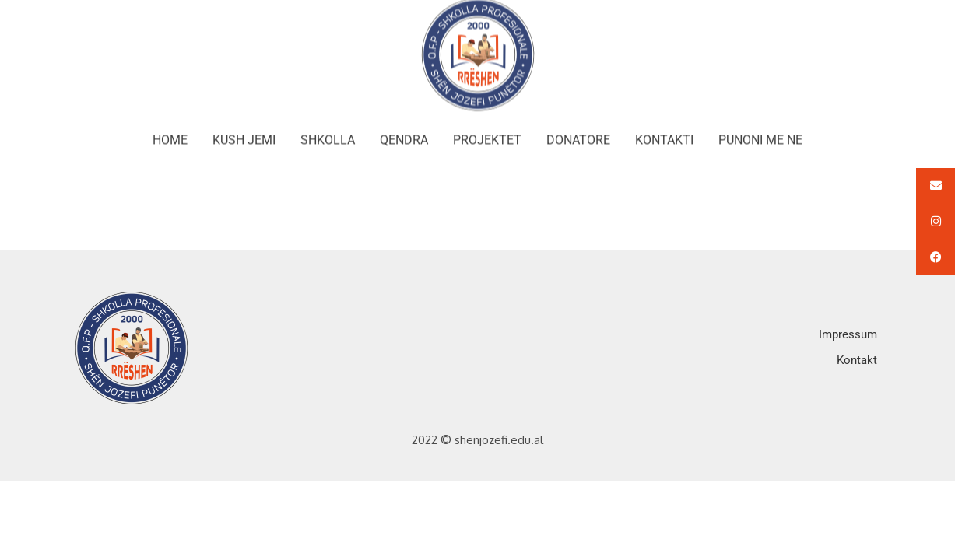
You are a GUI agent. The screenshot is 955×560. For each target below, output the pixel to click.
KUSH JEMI (244, 133)
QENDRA (404, 133)
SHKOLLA (328, 133)
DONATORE (578, 133)
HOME (170, 133)
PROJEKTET (487, 133)
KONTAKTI (664, 133)
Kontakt (857, 360)
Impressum (848, 334)
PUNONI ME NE (760, 133)
